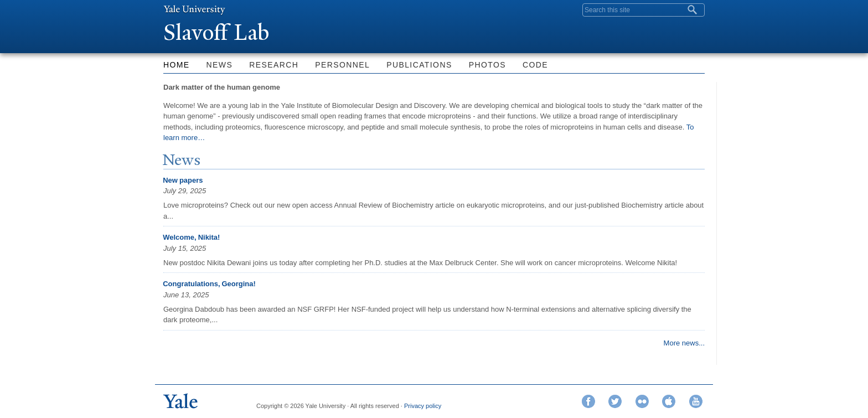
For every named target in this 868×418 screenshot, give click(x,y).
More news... (684, 343)
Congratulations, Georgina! (209, 284)
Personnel (342, 65)
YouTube (696, 401)
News (220, 65)
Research (274, 65)
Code (535, 65)
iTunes (669, 401)
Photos (487, 65)
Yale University (194, 9)
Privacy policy (423, 406)
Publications (419, 65)
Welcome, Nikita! (191, 237)
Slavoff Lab (219, 32)
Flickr (642, 401)
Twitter (615, 401)
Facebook (588, 401)
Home (177, 65)
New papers (183, 180)
